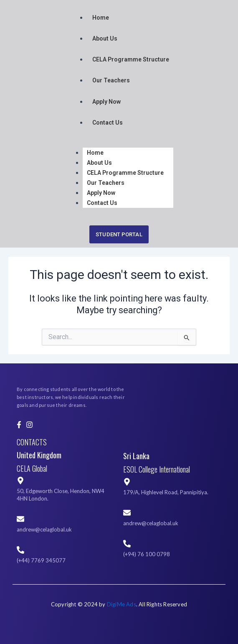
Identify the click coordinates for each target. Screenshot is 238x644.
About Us (105, 38)
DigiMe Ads (122, 604)
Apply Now (106, 102)
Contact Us (108, 123)
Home (101, 18)
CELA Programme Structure (131, 59)
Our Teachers (111, 80)
